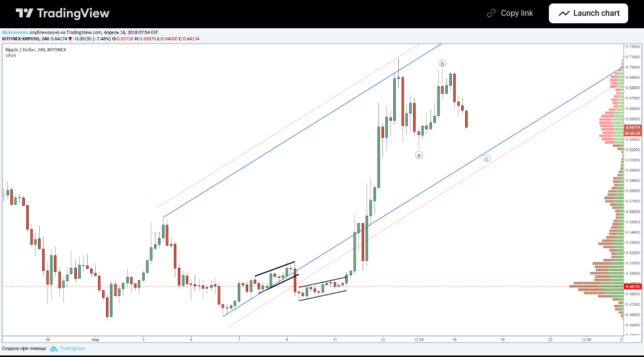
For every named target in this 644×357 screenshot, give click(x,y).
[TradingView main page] (63, 13)
